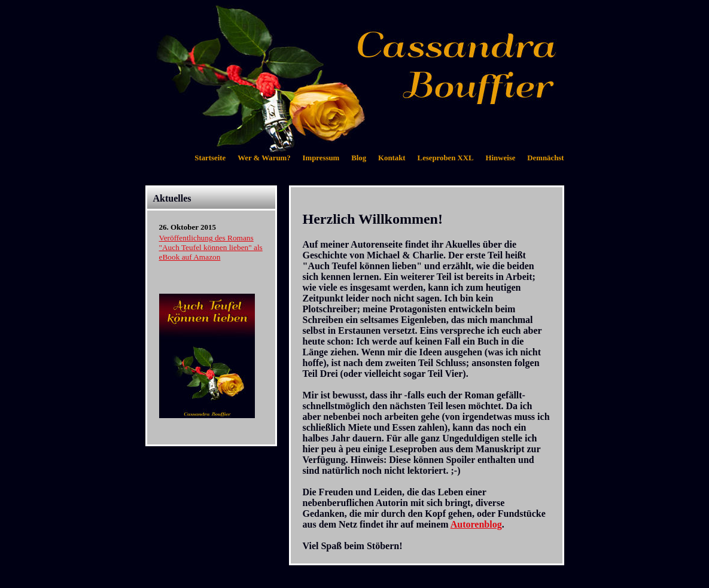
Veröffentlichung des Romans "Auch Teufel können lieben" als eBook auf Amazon (211, 247)
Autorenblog (476, 524)
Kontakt (392, 158)
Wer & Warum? (264, 158)
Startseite (210, 158)
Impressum (321, 158)
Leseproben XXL (446, 158)
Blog (359, 158)
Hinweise (501, 158)
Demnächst (545, 158)
